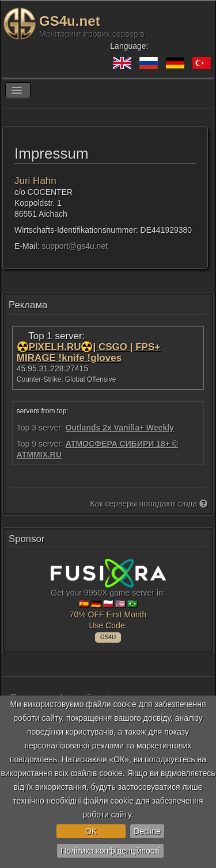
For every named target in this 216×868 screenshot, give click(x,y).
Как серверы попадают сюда (149, 504)
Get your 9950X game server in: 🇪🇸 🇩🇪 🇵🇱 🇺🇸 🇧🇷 (108, 599)
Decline (147, 831)
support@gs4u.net (75, 246)
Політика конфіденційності (110, 851)
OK (91, 831)
